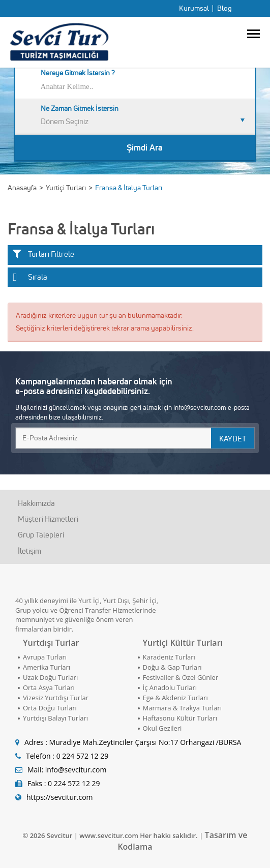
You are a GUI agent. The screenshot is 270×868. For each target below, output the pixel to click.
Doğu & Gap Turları (172, 667)
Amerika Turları (47, 667)
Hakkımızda (36, 503)
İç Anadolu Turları (170, 687)
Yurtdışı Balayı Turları (55, 718)
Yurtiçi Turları (66, 188)
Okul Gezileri (162, 728)
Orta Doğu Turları (50, 708)
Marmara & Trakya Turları (182, 708)
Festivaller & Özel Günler (181, 677)
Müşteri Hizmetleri (48, 519)
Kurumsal (194, 8)
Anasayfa (22, 188)
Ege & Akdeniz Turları (175, 698)
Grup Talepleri (41, 535)
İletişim (29, 551)
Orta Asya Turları (49, 687)
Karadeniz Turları (169, 657)
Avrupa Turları (45, 657)
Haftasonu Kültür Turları (180, 718)
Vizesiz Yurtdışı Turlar (56, 698)
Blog (224, 8)
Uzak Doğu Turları (50, 677)
